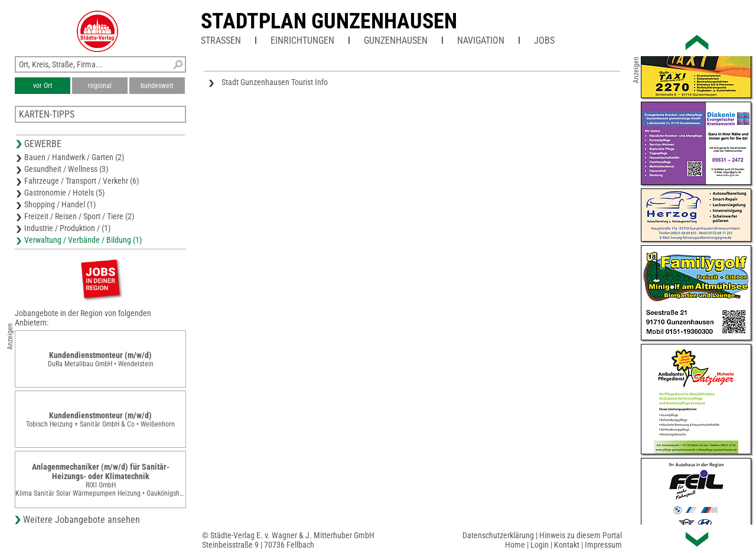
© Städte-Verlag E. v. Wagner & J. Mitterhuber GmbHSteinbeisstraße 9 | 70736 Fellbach (288, 540)
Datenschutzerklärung (498, 535)
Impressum (603, 545)
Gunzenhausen (396, 40)
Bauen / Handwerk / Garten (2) (74, 157)
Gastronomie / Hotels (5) (64, 193)
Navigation (481, 40)
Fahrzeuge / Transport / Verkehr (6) (82, 181)
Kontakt (567, 545)
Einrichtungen (302, 40)
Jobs (544, 40)
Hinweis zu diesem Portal (581, 535)
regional (100, 86)
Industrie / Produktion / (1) (67, 228)
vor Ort (43, 86)
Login (540, 545)
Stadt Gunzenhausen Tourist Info (275, 82)
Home (515, 545)
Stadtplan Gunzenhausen (329, 21)
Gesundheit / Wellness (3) (66, 169)
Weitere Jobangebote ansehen (82, 520)
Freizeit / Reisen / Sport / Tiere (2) (79, 216)
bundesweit (157, 86)
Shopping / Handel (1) (60, 204)
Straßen (221, 40)
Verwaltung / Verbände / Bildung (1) (83, 240)
